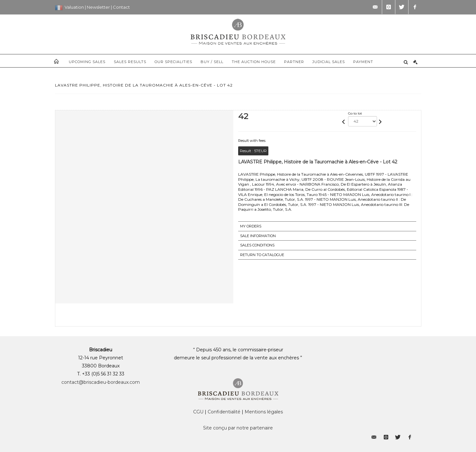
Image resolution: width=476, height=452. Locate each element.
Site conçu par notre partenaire (238, 428)
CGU (198, 412)
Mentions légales (264, 412)
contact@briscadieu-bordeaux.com (101, 382)
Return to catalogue (262, 255)
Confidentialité (224, 412)
